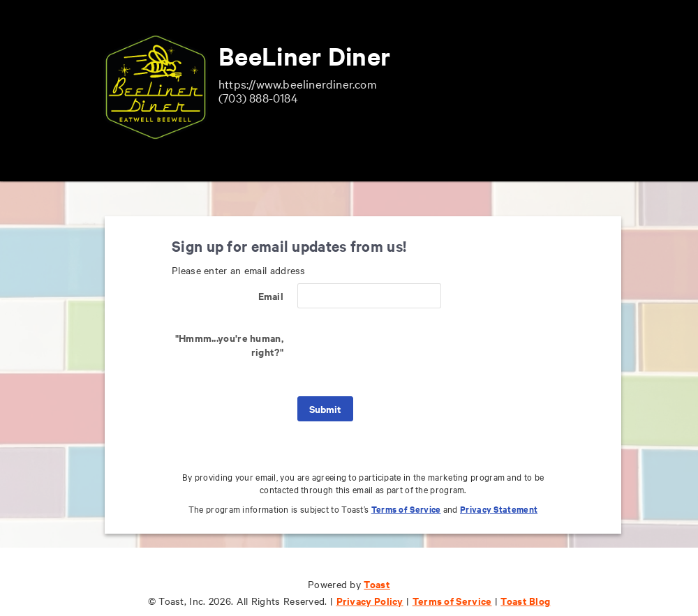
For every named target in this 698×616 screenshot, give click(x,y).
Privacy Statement (499, 509)
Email (271, 295)
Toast (377, 584)
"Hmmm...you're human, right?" (229, 344)
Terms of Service (406, 509)
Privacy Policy (370, 600)
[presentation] (403, 352)
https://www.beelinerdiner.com (298, 83)
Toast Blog (525, 600)
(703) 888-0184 (258, 97)
